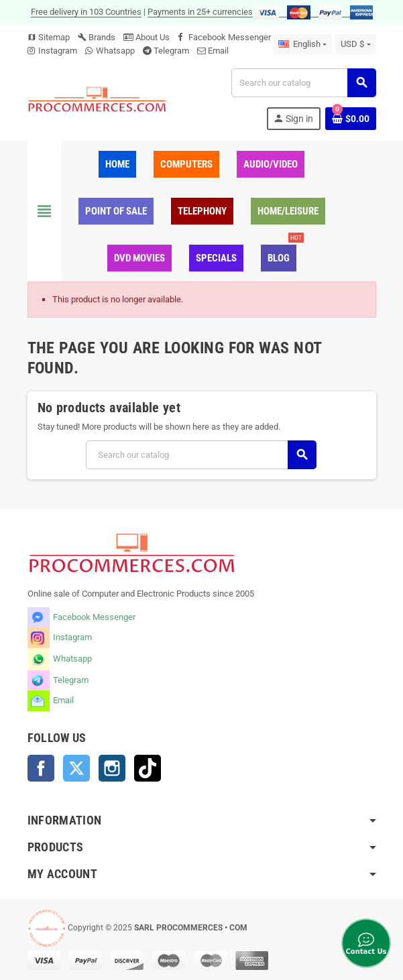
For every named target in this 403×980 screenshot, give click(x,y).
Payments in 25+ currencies (200, 12)
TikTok (148, 768)
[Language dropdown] (302, 44)
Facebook (41, 768)
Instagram (58, 51)
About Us (147, 37)
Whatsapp (115, 51)
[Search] (303, 83)
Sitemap (49, 37)
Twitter (76, 768)
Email (218, 51)
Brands (97, 37)
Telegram (171, 51)
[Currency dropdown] (355, 44)
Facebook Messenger (230, 37)
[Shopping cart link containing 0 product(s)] (351, 119)
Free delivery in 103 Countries (86, 12)
